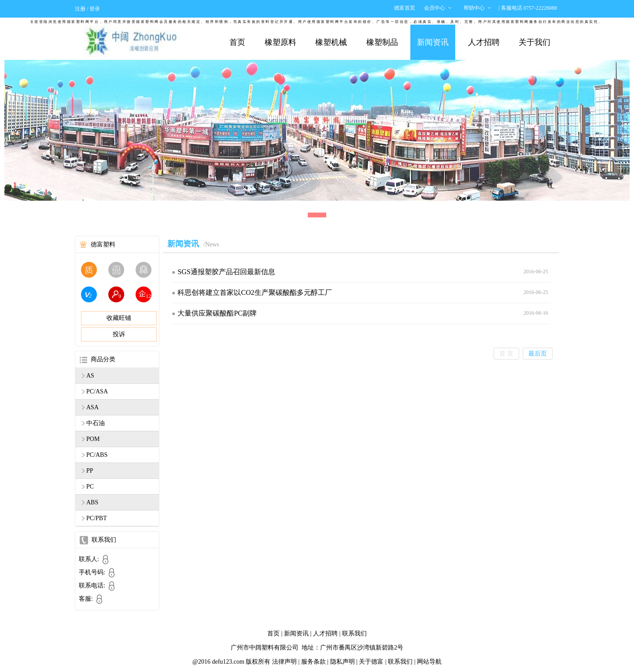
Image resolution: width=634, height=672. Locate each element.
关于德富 (371, 662)
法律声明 (284, 662)
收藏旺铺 (119, 318)
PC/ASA (97, 391)
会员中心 (435, 8)
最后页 (538, 354)
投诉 (119, 334)
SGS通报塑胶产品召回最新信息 (226, 272)
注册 (80, 9)
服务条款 (313, 662)
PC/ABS (97, 455)
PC (90, 487)
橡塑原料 (280, 42)
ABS (92, 502)
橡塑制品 (382, 42)
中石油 (96, 423)
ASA (92, 407)
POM (93, 439)
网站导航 (429, 662)
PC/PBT (97, 518)
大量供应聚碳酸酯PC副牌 (217, 313)
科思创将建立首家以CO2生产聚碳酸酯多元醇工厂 (254, 292)
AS (90, 376)
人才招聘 (484, 42)
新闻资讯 (433, 42)
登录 (95, 9)
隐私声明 (343, 662)
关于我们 (534, 42)
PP (90, 471)
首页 (237, 42)
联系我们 (354, 633)
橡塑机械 (331, 42)
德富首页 (405, 8)
